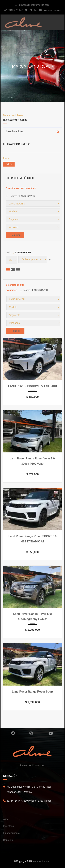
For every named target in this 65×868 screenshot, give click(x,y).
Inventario (8, 826)
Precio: (7, 158)
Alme (6, 819)
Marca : (20, 196)
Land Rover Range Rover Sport (32, 692)
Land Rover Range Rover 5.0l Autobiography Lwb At (32, 616)
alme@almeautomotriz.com (34, 5)
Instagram (31, 733)
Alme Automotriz (42, 861)
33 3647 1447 (14, 10)
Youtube (51, 733)
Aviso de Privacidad (32, 765)
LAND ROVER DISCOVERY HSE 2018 (32, 386)
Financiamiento (11, 833)
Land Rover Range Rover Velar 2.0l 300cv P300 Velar (32, 461)
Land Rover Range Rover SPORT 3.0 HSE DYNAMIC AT (32, 539)
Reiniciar (15, 235)
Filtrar (9, 164)
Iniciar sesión (53, 10)
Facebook (13, 733)
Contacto (8, 840)
